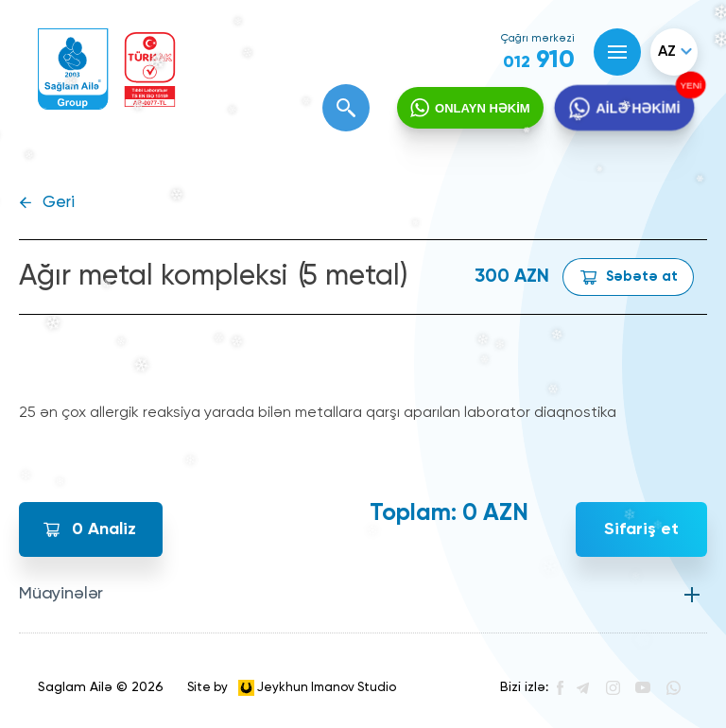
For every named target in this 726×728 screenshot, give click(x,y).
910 (539, 61)
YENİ (688, 86)
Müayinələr (61, 594)
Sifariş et (641, 529)
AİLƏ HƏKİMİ (637, 109)
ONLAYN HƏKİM (483, 108)
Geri (59, 203)
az (667, 52)
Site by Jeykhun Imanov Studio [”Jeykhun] (292, 688)
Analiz (104, 529)
